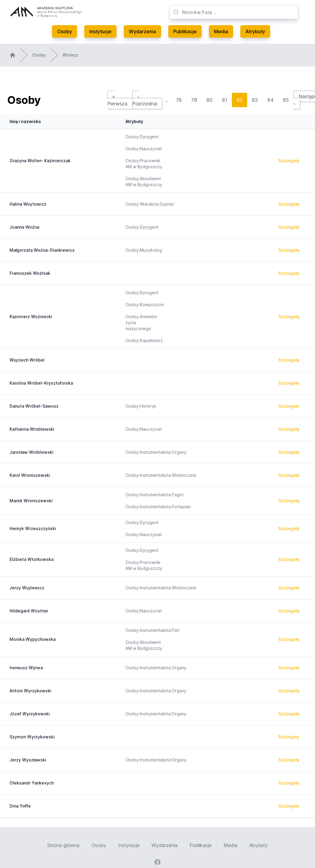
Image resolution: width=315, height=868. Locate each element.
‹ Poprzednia (145, 100)
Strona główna (63, 845)
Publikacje (185, 31)
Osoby (65, 31)
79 (194, 100)
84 (270, 100)
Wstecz (70, 55)
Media (221, 31)
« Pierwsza (117, 100)
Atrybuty (255, 31)
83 (255, 100)
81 (225, 100)
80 (210, 100)
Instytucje (100, 31)
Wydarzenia (142, 31)
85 (286, 100)
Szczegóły (289, 161)
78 (179, 100)
